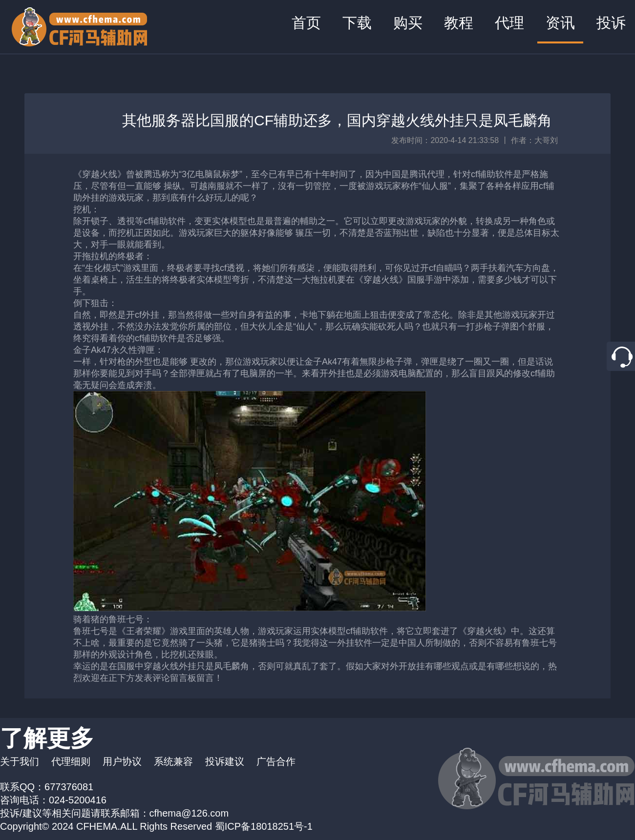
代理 (509, 23)
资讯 (560, 23)
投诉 (611, 23)
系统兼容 (173, 761)
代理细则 (71, 761)
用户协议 (122, 761)
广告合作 (276, 761)
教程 (459, 23)
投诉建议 (225, 761)
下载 (357, 23)
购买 (408, 23)
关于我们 (20, 761)
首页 (306, 23)
